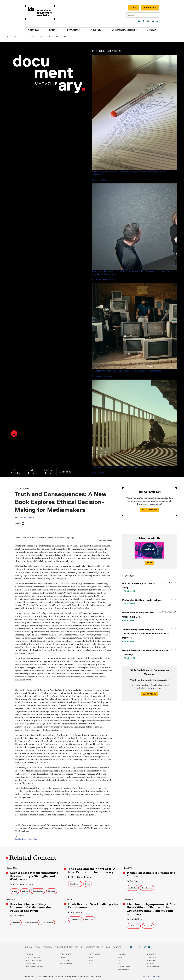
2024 (91, 957)
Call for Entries (123, 966)
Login (132, 8)
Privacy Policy (150, 976)
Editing (25, 891)
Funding (30, 954)
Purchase (66, 472)
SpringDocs (65, 960)
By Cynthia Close (134, 919)
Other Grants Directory (35, 966)
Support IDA (149, 8)
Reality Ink (33, 839)
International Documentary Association (41, 12)
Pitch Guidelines (151, 966)
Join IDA (150, 30)
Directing (52, 891)
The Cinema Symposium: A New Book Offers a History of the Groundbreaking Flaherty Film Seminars (151, 909)
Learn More (149, 694)
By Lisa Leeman (17, 916)
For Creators (74, 30)
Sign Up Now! (149, 510)
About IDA (35, 30)
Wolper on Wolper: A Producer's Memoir (151, 874)
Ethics (88, 884)
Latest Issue (48, 472)
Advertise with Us (96, 947)
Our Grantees (31, 963)
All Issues (32, 472)
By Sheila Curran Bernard (22, 884)
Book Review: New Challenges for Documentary (94, 906)
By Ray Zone (132, 881)
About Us (49, 947)
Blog (39, 947)
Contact (118, 947)
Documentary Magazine (123, 30)
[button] (14, 433)
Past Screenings (67, 963)
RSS (109, 947)
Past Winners (123, 970)
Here (149, 563)
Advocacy (96, 30)
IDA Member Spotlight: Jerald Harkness (142, 600)
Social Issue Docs (32, 923)
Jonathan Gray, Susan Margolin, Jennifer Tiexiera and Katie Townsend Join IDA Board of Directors (146, 634)
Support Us (62, 947)
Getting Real (95, 954)
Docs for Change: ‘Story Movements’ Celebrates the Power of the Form (31, 907)
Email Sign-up (77, 947)
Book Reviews (21, 839)
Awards (121, 954)
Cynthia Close (27, 518)
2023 (120, 960)
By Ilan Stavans (75, 912)
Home (10, 37)
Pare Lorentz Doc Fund (35, 960)
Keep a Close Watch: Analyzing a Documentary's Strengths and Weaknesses (34, 876)
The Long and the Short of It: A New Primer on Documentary (92, 870)
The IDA (30, 947)
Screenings (66, 954)
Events (54, 30)
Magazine (150, 954)
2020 (91, 963)
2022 (91, 960)
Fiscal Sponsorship (34, 957)
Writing (15, 891)
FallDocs (64, 957)
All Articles (16, 472)
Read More (130, 591)
